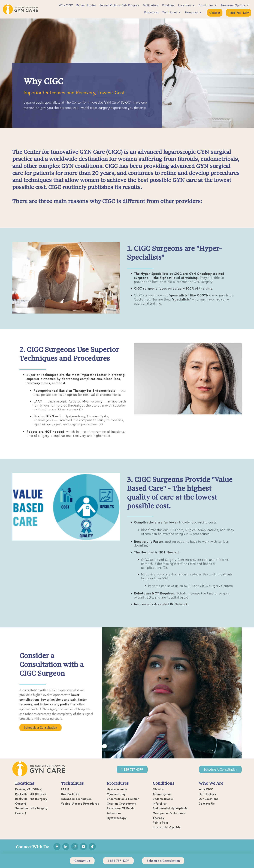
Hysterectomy (117, 789)
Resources (193, 12)
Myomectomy (116, 794)
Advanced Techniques (76, 799)
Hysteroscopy (117, 818)
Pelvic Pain (160, 822)
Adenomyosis (162, 794)
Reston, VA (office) (29, 789)
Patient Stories (86, 5)
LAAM (65, 789)
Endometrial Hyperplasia (170, 808)
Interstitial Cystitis (167, 827)
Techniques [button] (172, 12)
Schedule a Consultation (40, 728)
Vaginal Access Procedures (80, 803)
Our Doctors (207, 794)
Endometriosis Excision (123, 799)
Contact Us (207, 803)
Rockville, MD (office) (31, 794)
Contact (215, 13)
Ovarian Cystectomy (122, 803)
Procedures (152, 12)
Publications (151, 5)
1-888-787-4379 (118, 861)
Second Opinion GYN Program (119, 5)
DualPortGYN (70, 794)
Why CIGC (66, 5)
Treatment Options (235, 5)
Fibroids (158, 789)
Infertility (160, 803)
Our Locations (209, 799)
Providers (168, 5)
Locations (187, 5)
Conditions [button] (208, 5)
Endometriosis (163, 799)
